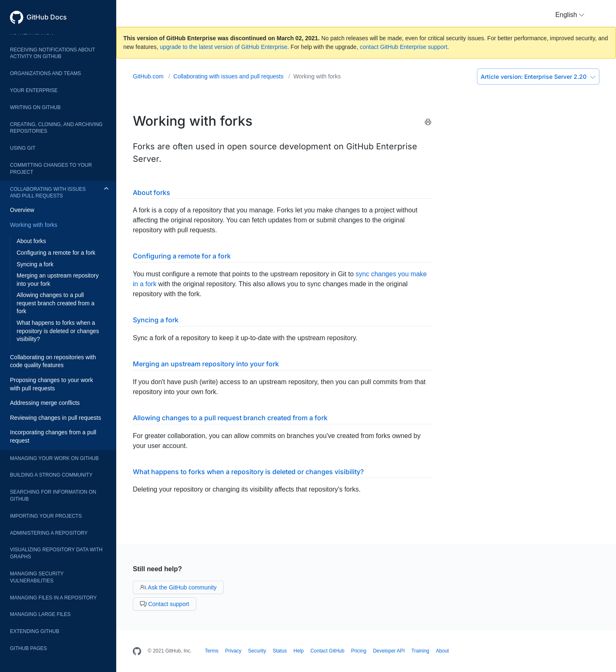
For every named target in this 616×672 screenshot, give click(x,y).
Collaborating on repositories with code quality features (53, 361)
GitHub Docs (47, 17)
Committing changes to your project (51, 169)
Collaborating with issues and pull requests (48, 193)
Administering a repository (49, 533)
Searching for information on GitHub (53, 495)
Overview (22, 210)
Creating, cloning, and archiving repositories (56, 128)
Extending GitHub (35, 631)
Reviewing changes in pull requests (55, 418)
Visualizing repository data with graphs (56, 553)
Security (257, 651)
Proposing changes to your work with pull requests (51, 384)
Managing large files (40, 614)
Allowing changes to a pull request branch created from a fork (56, 303)
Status (280, 651)
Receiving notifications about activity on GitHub (53, 53)
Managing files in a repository (53, 598)
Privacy (233, 651)
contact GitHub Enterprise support (404, 47)
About (442, 651)
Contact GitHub (328, 651)
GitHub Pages (28, 648)
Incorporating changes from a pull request (53, 436)
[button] (570, 15)
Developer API (389, 651)
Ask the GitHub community (178, 587)
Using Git (23, 148)
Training (420, 651)
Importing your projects (46, 516)
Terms (212, 651)
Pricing (359, 651)
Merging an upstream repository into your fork (58, 280)
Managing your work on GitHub (54, 458)
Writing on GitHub (35, 107)
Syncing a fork (35, 264)
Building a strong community (51, 475)
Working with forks (34, 225)
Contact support (165, 604)
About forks (31, 241)
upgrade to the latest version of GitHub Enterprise (224, 47)
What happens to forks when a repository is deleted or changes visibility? (58, 331)
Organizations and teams (45, 73)
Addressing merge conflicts (45, 403)
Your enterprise (34, 90)
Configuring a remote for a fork (56, 253)
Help (299, 651)
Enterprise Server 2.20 (538, 77)
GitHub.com (149, 76)
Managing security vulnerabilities (37, 577)
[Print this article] (428, 123)
